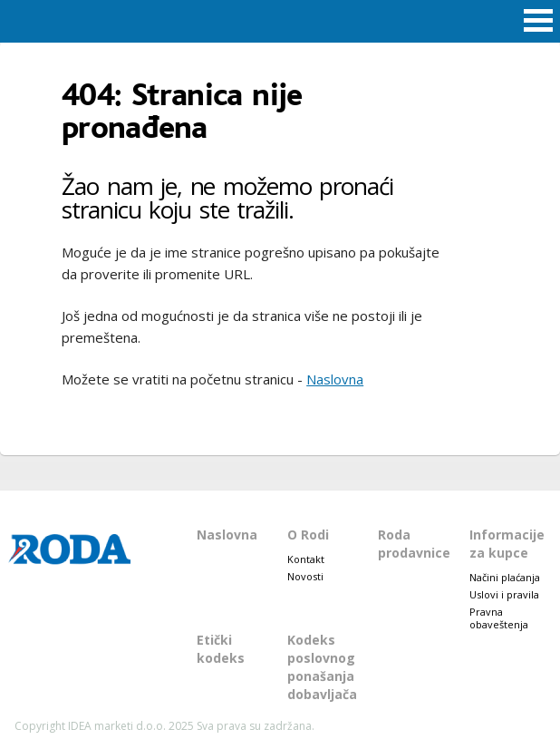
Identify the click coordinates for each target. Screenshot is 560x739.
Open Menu (538, 21)
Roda (280, 20)
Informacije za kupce (507, 544)
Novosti (305, 576)
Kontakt (306, 559)
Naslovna (335, 379)
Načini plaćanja (505, 577)
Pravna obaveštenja (499, 618)
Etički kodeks (221, 649)
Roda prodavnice (414, 544)
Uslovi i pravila (504, 594)
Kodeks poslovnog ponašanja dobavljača (322, 667)
